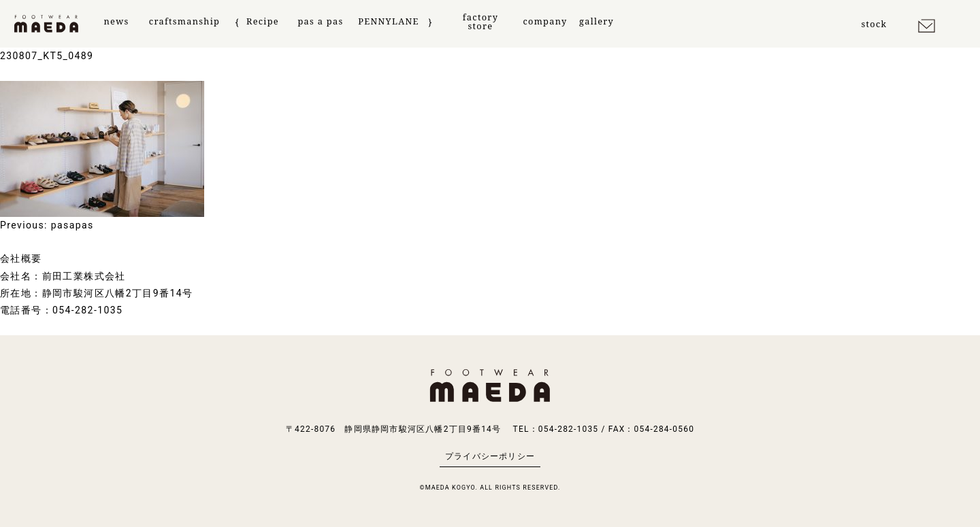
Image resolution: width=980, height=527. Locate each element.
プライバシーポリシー (490, 456)
